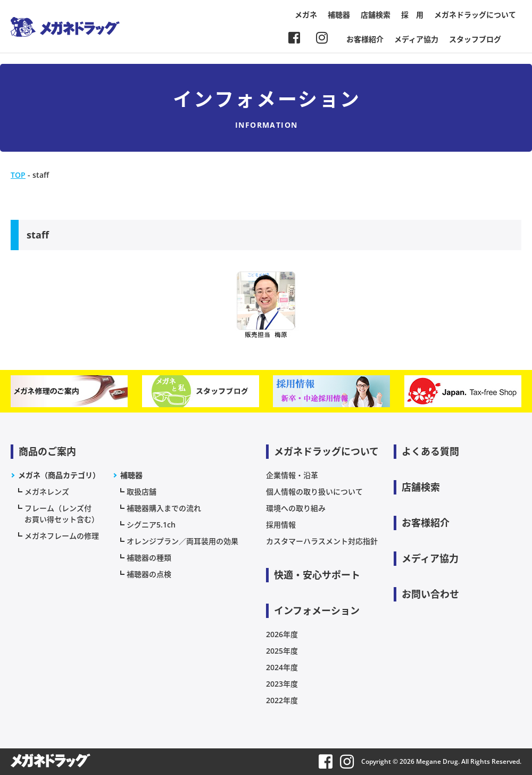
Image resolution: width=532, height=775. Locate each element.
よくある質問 (430, 451)
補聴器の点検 (149, 574)
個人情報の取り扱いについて (314, 492)
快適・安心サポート (317, 575)
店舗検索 (376, 15)
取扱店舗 (142, 492)
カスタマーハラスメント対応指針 (322, 541)
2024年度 (282, 667)
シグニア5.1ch (151, 525)
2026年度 (282, 634)
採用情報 (281, 525)
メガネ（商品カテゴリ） (59, 475)
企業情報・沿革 (292, 475)
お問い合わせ (430, 594)
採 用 (412, 15)
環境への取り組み (296, 508)
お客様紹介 (365, 39)
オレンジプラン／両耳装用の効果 (182, 541)
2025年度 (282, 651)
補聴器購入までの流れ (164, 508)
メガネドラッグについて (475, 15)
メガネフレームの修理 (62, 536)
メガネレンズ (47, 492)
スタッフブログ (475, 39)
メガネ (306, 15)
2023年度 (282, 684)
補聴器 (339, 15)
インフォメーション (317, 611)
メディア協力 (416, 39)
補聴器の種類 (149, 558)
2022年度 (282, 700)
